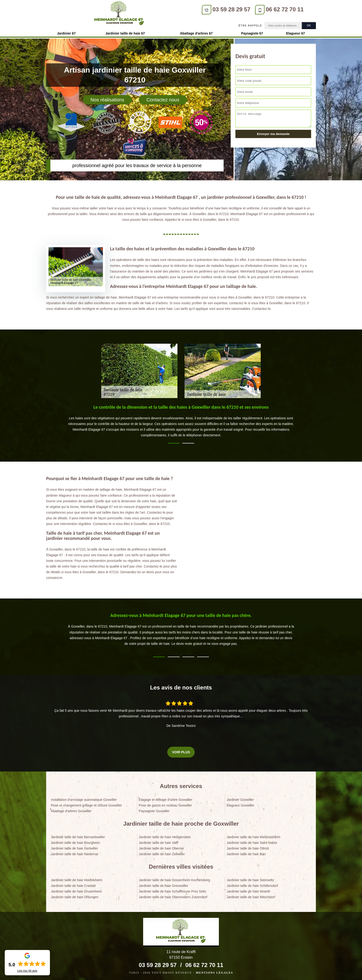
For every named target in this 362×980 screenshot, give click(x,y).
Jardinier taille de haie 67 (125, 32)
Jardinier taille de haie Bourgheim (75, 841)
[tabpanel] (181, 422)
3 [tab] (188, 655)
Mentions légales (214, 971)
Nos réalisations (107, 98)
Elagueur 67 (295, 32)
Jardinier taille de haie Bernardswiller (78, 836)
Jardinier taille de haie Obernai (161, 847)
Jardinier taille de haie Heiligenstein (165, 836)
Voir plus (181, 751)
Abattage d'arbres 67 (196, 32)
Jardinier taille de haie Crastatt (73, 884)
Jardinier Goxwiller (240, 798)
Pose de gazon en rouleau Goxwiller (165, 804)
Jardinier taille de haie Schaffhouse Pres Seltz (172, 890)
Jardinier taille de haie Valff (158, 841)
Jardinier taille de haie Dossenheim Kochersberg (174, 879)
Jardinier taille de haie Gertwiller (74, 847)
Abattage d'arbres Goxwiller (71, 810)
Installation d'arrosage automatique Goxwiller (84, 798)
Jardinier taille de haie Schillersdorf (252, 884)
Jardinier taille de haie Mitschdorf (251, 896)
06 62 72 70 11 (198, 9)
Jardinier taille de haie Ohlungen (75, 896)
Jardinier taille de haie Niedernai (75, 853)
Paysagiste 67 (252, 32)
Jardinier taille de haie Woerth (249, 890)
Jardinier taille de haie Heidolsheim (77, 879)
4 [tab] (203, 655)
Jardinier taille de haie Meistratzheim (254, 836)
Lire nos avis (27, 971)
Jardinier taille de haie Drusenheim (76, 890)
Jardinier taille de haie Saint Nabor (252, 841)
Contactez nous (163, 98)
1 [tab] (174, 442)
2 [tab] (188, 442)
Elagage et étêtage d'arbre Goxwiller (165, 798)
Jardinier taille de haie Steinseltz (250, 879)
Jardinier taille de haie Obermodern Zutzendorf (173, 896)
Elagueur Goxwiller (241, 804)
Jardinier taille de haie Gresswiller (163, 884)
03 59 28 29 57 (144, 9)
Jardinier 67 (66, 32)
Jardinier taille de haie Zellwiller (162, 853)
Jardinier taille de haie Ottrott (248, 847)
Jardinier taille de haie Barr (246, 853)
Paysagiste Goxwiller (154, 810)
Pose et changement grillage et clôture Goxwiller (86, 804)
